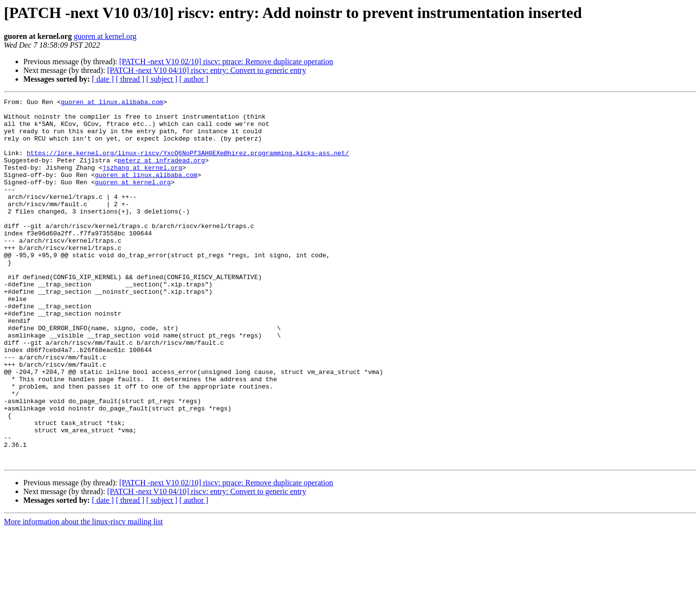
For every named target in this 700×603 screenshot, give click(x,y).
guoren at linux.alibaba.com (112, 103)
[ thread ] (130, 79)
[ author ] (194, 79)
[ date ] (103, 79)
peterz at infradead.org (161, 173)
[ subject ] (162, 79)
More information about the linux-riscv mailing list (83, 594)
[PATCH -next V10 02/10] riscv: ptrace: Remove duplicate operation (226, 62)
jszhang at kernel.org (142, 182)
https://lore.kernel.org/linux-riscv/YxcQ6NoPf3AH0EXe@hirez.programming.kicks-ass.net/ (188, 164)
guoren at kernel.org (105, 36)
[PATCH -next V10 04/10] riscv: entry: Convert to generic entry (206, 70)
